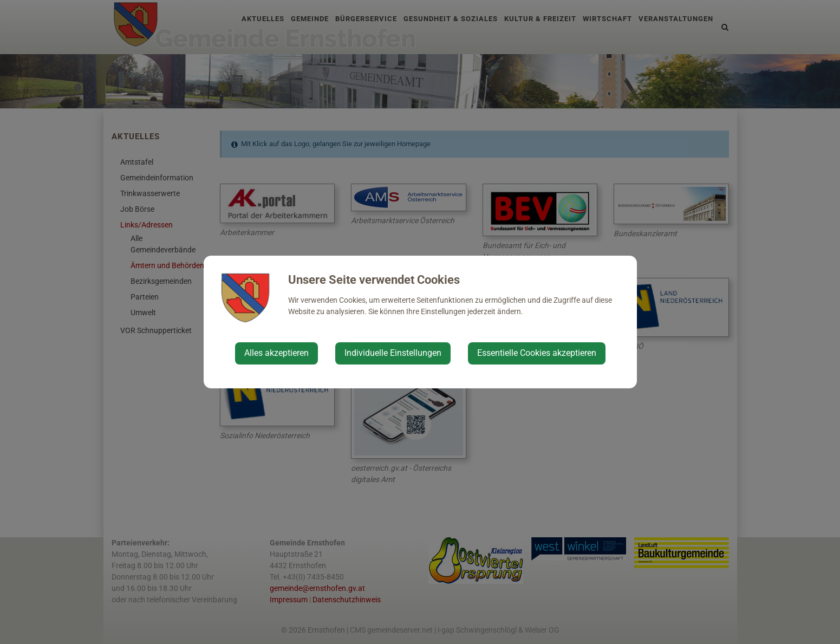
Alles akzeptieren (276, 353)
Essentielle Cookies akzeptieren (537, 353)
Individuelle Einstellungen (393, 353)
